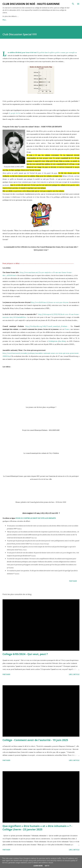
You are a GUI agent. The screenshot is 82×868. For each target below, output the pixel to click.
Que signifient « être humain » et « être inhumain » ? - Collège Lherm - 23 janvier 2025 (37, 828)
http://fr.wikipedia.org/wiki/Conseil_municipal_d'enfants (46, 326)
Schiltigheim (53, 341)
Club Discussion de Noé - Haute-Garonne (31, 4)
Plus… (5, 20)
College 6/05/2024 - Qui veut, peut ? (25, 654)
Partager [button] (73, 581)
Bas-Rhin (62, 341)
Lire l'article (74, 674)
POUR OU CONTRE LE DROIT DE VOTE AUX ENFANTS (36, 518)
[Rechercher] (73, 4)
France (67, 329)
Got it (47, 866)
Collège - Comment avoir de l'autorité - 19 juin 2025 (35, 740)
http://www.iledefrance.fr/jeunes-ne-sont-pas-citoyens (50, 302)
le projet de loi (15, 113)
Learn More (38, 866)
